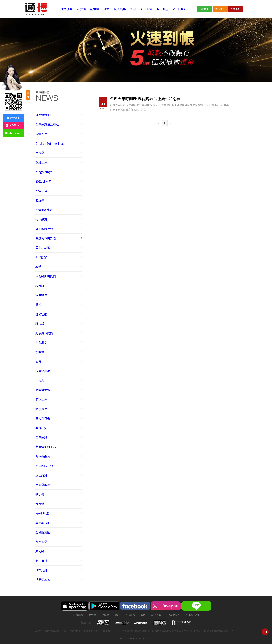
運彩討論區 (43, 248)
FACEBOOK (173, 615)
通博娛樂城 (43, 390)
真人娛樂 (120, 9)
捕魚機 (95, 9)
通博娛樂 (66, 9)
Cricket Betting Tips (50, 143)
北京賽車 (41, 409)
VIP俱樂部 (180, 9)
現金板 (40, 324)
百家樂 (40, 153)
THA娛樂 (41, 257)
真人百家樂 (43, 418)
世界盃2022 (43, 580)
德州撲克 (41, 219)
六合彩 (40, 380)
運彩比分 (41, 162)
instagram (192, 615)
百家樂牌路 (43, 485)
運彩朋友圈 (43, 532)
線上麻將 (41, 475)
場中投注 (41, 295)
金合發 (40, 504)
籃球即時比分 (44, 466)
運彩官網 (41, 314)
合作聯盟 (163, 9)
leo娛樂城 (42, 513)
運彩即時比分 (44, 229)
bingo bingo (44, 172)
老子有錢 (41, 561)
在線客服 (236, 9)
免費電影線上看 (46, 447)
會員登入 (220, 9)
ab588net (13, 125)
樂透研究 (41, 428)
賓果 (38, 361)
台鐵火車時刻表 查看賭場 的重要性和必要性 (147, 98)
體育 (107, 9)
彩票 (133, 9)
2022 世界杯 (43, 181)
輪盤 (38, 267)
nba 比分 (41, 191)
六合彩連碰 (43, 371)
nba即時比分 (44, 210)
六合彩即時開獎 (46, 276)
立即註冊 (205, 9)
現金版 (40, 286)
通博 (38, 305)
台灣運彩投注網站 (47, 124)
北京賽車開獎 (44, 333)
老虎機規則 (43, 523)
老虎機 (81, 9)
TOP (265, 632)
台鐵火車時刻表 (46, 238)
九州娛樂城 (43, 456)
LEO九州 (41, 570)
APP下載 (146, 9)
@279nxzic (13, 133)
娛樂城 (40, 352)
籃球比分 (41, 399)
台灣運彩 (41, 437)
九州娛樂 (41, 542)
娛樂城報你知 (44, 115)
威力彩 (40, 551)
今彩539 (41, 342)
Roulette (41, 134)
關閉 (28, 95)
